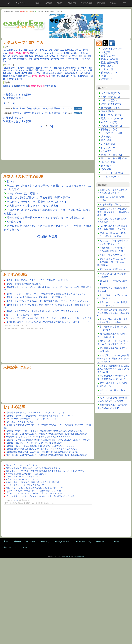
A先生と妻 (13, 222)
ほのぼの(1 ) (85, 73)
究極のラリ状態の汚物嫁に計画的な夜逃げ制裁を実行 (37, 197)
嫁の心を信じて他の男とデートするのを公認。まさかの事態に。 (44, 218)
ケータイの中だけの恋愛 (21, 193)
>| (14, 103)
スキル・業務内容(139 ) (80, 76)
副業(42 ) (30, 68)
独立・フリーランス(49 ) (58, 70)
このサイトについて (23, 3)
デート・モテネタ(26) (69, 59)
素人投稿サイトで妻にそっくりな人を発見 (31, 206)
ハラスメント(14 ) (21, 70)
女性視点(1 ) (59, 68)
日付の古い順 (22, 86)
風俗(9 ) (11, 73)
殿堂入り (60, 3)
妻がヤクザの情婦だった (111, 269)
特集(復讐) (101, 3)
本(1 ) (10, 70)
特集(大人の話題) (87, 3)
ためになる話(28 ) (56, 73)
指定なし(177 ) (21, 73)
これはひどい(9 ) (72, 73)
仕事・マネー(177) (111, 115)
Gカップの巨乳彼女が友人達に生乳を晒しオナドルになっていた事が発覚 (113, 369)
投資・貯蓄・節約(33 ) (38, 70)
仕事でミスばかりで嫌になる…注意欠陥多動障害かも (39, 113)
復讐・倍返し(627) (56, 50)
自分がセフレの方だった (111, 255)
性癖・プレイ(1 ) (58, 76)
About (18, 542)
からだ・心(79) (56, 53)
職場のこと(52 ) (15, 79)
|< (4, 103)
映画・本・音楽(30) (111, 155)
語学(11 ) (27, 76)
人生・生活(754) (41, 50)
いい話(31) (73, 56)
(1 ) (68, 76)
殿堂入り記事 (108, 56)
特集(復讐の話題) (110, 63)
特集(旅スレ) (114, 3)
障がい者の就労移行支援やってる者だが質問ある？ (38, 108)
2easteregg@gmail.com (79, 556)
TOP (9, 3)
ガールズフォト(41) (16, 56)
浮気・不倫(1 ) (42, 73)
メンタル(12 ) (71, 68)
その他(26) (55, 59)
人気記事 (49, 3)
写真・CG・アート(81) (39, 53)
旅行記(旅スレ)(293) (73, 50)
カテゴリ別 (72, 3)
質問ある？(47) (109, 129)
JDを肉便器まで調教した (112, 204)
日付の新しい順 (9, 86)
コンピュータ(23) (110, 176)
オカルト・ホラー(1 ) (44, 68)
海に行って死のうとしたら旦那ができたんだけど (35, 202)
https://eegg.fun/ (66, 556)
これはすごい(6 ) (10, 68)
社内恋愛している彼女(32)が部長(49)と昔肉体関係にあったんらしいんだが (113, 358)
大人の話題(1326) (10, 50)
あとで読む (78, 109)
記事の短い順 (50, 86)
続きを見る (48, 236)
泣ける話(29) (34, 59)
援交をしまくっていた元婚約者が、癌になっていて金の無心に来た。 (113, 212)
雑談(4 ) (31, 73)
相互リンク (107, 79)
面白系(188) (107, 111)
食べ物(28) (45, 59)
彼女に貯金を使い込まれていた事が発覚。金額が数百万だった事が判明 (113, 262)
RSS (125, 3)
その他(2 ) (74, 70)
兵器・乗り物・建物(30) (17, 59)
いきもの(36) (50, 56)
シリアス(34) (62, 56)
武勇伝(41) (29, 56)
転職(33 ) (22, 68)
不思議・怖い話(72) (71, 53)
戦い (10, 181)
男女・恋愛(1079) (26, 50)
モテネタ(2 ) (82, 68)
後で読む (37, 3)
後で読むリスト (109, 73)
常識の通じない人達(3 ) (13, 76)
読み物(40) (39, 56)
